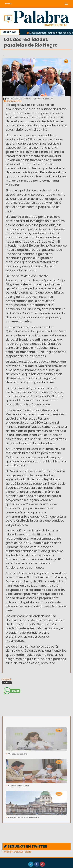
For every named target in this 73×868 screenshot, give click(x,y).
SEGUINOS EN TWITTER (25, 846)
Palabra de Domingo (39, 99)
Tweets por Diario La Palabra (17, 852)
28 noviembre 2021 (16, 99)
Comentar (13, 101)
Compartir (5, 679)
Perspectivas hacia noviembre (23, 816)
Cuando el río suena (18, 784)
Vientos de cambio (18, 753)
